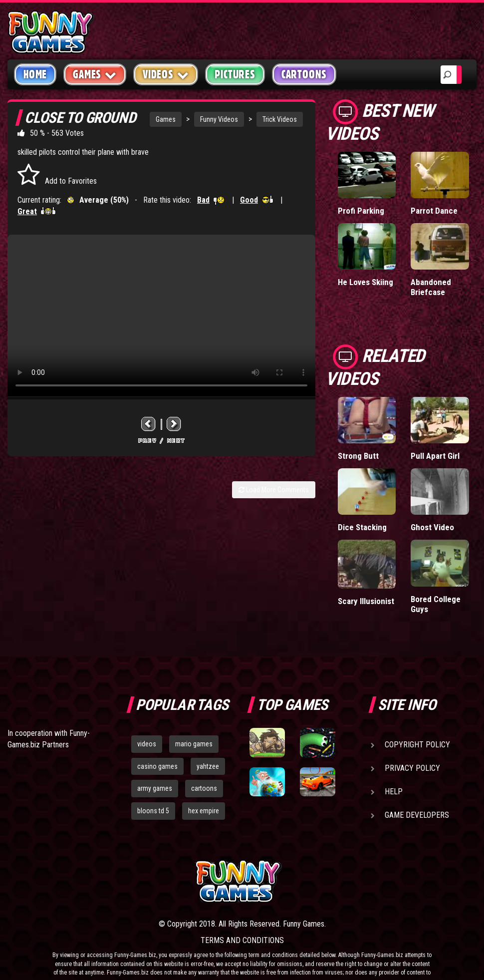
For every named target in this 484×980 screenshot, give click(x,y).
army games (155, 788)
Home (35, 74)
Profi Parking (361, 211)
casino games (157, 766)
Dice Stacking (362, 527)
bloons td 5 (153, 811)
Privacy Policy (412, 768)
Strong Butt (358, 456)
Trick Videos (280, 119)
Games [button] (95, 74)
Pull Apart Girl (435, 456)
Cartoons (304, 74)
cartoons (204, 788)
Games (166, 119)
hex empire (204, 811)
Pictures (235, 74)
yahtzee (208, 766)
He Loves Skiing (365, 282)
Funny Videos (219, 119)
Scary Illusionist (366, 601)
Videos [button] (166, 74)
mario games (194, 744)
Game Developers (417, 815)
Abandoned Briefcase (431, 287)
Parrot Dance (434, 211)
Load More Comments (274, 490)
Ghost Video (432, 527)
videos (147, 744)
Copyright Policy (417, 745)
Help (394, 792)
